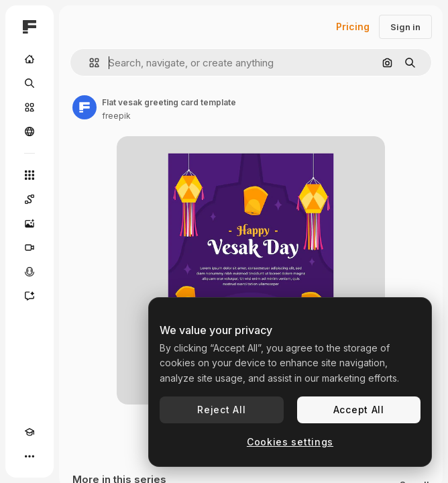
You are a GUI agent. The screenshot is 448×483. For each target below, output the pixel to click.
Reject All (221, 410)
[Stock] (30, 107)
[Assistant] (30, 296)
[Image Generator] (30, 223)
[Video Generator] (30, 248)
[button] (89, 63)
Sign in (405, 27)
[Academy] (30, 432)
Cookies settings (290, 442)
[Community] (30, 131)
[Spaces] (30, 199)
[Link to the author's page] (85, 107)
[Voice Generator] (30, 272)
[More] (30, 456)
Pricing (353, 26)
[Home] (30, 59)
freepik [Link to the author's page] (116, 116)
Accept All (359, 410)
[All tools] (30, 175)
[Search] (30, 83)
